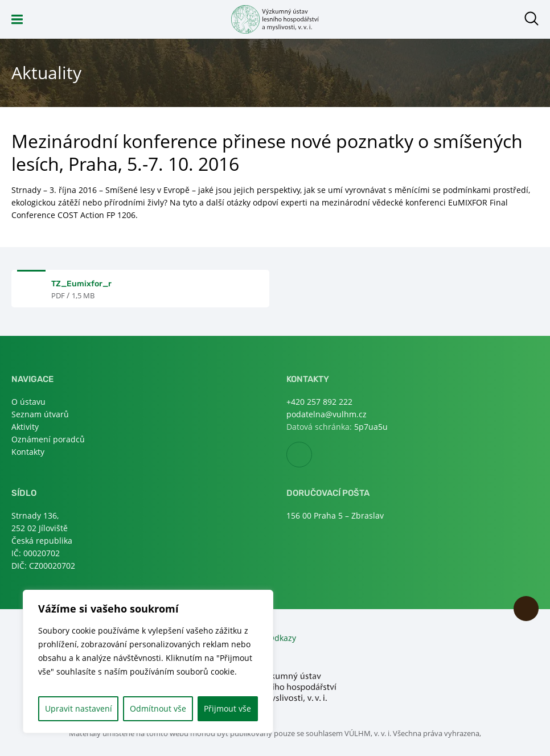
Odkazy (282, 638)
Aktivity (25, 427)
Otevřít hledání (531, 19)
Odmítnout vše (158, 708)
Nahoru (526, 609)
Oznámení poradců (48, 439)
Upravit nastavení (79, 708)
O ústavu (28, 402)
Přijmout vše (227, 708)
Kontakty (28, 452)
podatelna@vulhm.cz (327, 414)
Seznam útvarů (40, 414)
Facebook (312, 455)
